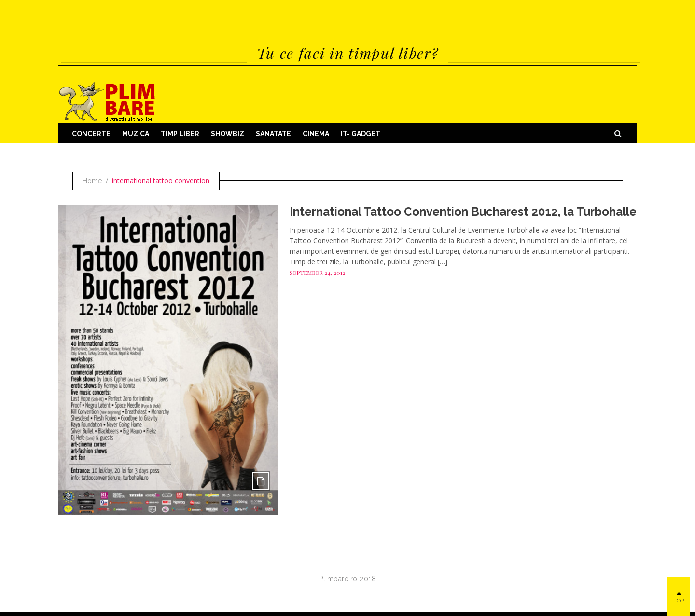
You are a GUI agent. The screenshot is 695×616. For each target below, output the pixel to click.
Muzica (136, 134)
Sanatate (273, 134)
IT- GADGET (361, 134)
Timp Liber (180, 134)
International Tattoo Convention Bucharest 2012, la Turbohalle (463, 212)
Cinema (316, 134)
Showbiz (228, 134)
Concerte (91, 134)
